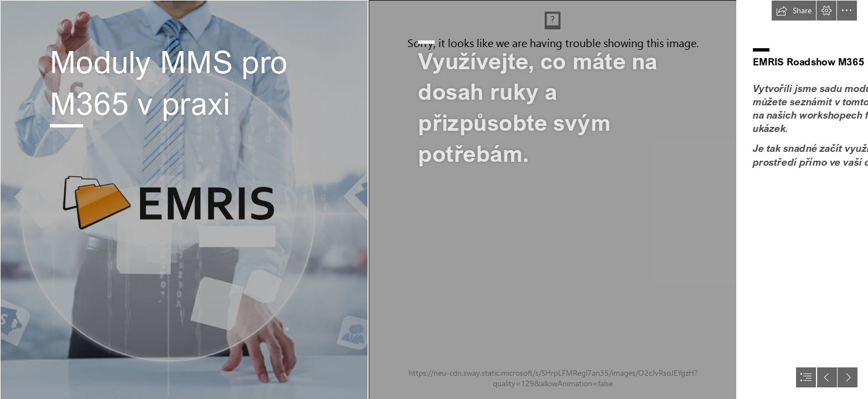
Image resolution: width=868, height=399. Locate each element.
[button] (794, 11)
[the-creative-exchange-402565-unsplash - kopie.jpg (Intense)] (552, 199)
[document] (434, 199)
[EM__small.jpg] (184, 199)
